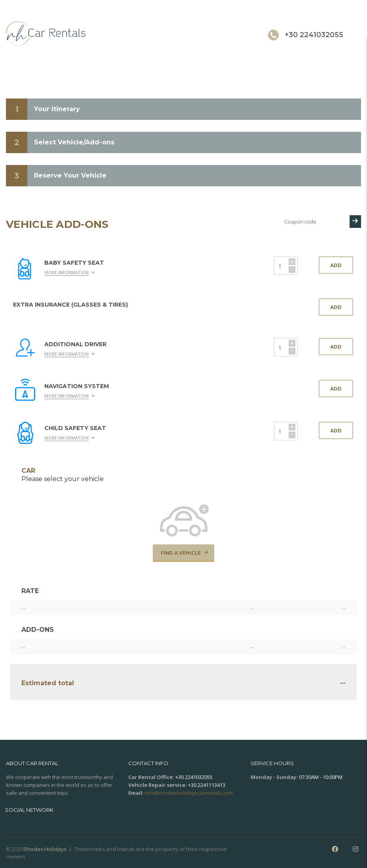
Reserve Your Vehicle (70, 175)
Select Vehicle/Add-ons (74, 142)
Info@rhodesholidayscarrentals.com (189, 793)
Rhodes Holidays (45, 849)
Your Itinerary (57, 109)
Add (336, 265)
